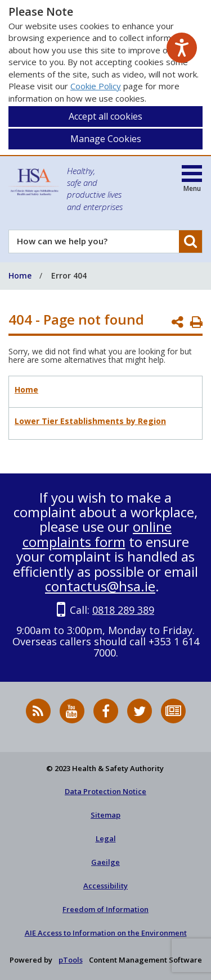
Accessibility (105, 886)
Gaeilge (105, 862)
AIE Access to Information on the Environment (106, 933)
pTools (71, 960)
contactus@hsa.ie (100, 586)
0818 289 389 (123, 610)
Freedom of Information (105, 909)
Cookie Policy (96, 86)
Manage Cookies (106, 139)
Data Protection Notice (105, 791)
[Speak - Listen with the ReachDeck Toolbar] (182, 48)
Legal (106, 838)
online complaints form (97, 534)
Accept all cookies (105, 116)
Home (26, 389)
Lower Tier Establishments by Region (90, 421)
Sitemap (105, 815)
